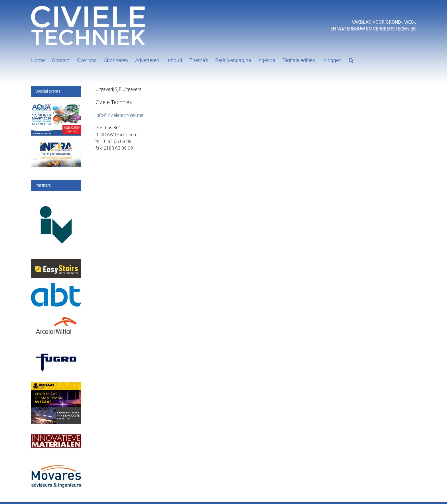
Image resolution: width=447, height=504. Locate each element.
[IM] (56, 433)
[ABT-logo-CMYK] (56, 286)
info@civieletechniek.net (120, 115)
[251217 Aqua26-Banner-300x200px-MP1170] (56, 106)
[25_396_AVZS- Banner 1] (56, 386)
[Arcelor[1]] (56, 316)
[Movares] (56, 461)
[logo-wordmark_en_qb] (56, 352)
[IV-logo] (56, 200)
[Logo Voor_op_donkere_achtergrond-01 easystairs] (56, 262)
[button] (351, 60)
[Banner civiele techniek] (56, 143)
